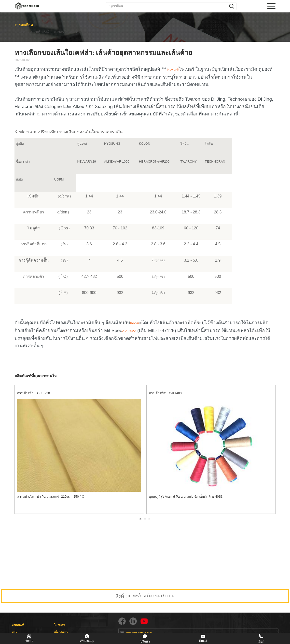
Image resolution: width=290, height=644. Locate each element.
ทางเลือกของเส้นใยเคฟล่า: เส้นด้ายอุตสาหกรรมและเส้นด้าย (72, 32)
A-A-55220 (130, 331)
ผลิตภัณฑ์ (18, 625)
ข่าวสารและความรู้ (27, 32)
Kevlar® (173, 70)
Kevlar (136, 323)
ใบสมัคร (59, 625)
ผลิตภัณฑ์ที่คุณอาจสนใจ (35, 376)
